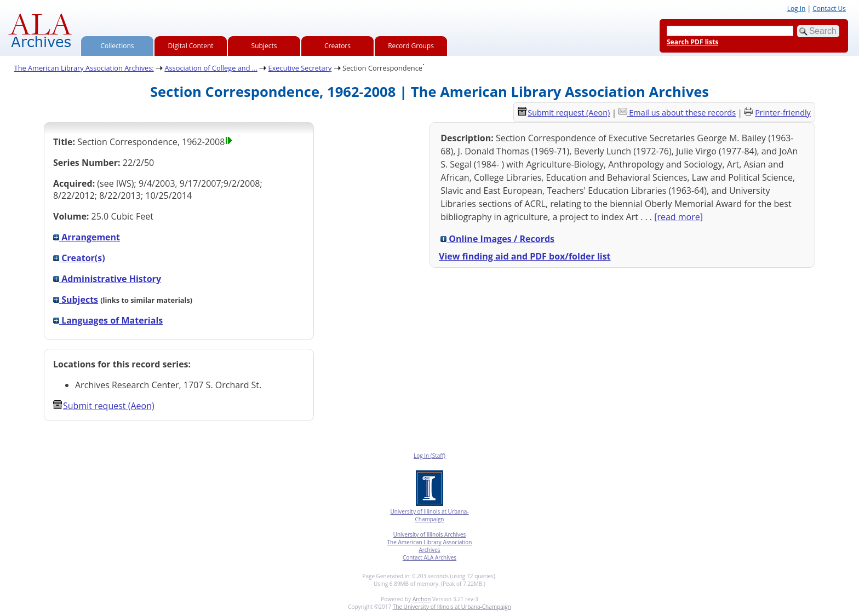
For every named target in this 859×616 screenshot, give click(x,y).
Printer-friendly (783, 113)
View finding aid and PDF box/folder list (525, 256)
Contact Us (829, 8)
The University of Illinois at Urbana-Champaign (452, 607)
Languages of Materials (108, 320)
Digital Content (190, 46)
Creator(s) (79, 258)
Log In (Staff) (429, 456)
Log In (797, 8)
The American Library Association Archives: (84, 68)
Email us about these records (682, 113)
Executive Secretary (300, 68)
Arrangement (87, 237)
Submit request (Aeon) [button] (104, 406)
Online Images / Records (497, 239)
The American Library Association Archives (430, 546)
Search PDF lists (692, 42)
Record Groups (411, 46)
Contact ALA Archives (429, 557)
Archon (422, 599)
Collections (118, 46)
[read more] (678, 217)
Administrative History (107, 279)
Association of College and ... (211, 68)
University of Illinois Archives (430, 534)
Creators (337, 46)
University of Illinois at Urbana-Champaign (429, 515)
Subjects (264, 46)
